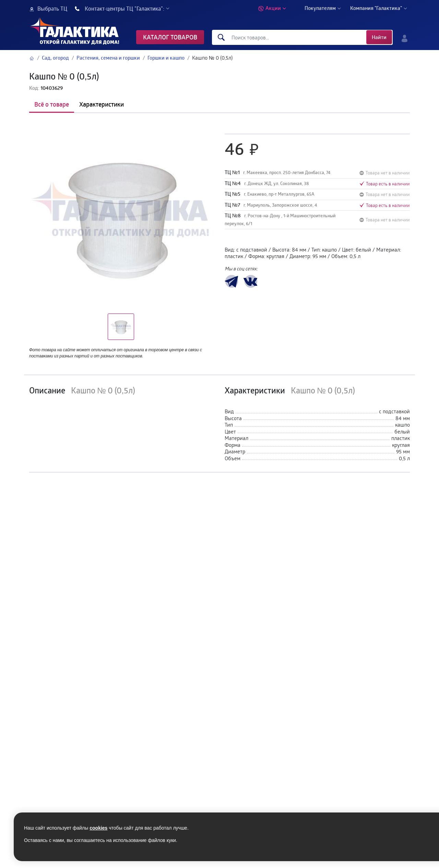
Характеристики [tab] (102, 104)
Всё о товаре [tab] (52, 104)
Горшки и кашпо (166, 58)
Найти (379, 37)
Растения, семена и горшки (108, 58)
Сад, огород (55, 58)
